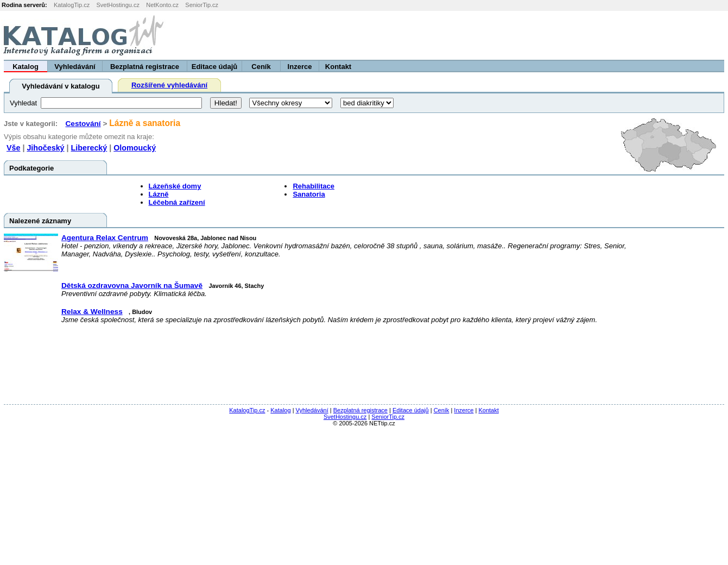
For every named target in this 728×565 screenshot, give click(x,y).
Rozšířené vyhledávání (169, 85)
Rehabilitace (314, 186)
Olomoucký (135, 148)
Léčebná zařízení (177, 202)
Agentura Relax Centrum (105, 238)
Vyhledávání (75, 67)
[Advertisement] (593, 35)
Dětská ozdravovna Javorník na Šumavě (132, 285)
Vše (13, 148)
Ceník (261, 67)
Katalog (26, 67)
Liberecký (89, 148)
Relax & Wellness (92, 312)
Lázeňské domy (175, 186)
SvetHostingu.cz (118, 5)
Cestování (83, 124)
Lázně (159, 194)
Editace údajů (215, 67)
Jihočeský (45, 148)
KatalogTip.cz (72, 5)
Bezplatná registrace (145, 67)
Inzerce (300, 67)
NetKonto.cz (162, 5)
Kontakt (338, 67)
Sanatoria (309, 194)
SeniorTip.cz (202, 5)
